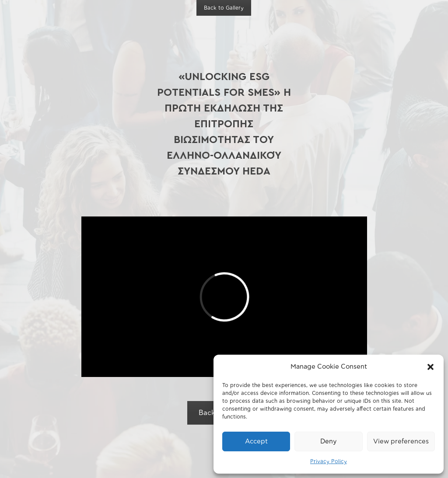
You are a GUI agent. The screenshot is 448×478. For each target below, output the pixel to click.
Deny (328, 441)
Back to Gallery (224, 8)
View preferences (401, 441)
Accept (256, 441)
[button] (430, 367)
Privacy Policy (329, 461)
